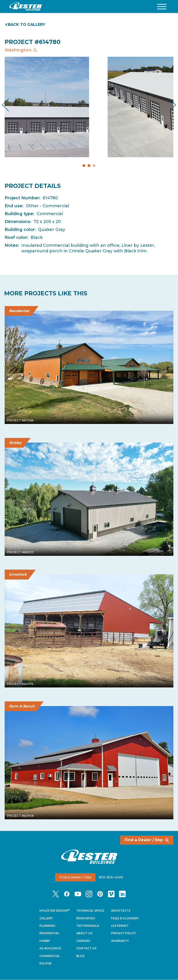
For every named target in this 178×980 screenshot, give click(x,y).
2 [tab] (89, 166)
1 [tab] (84, 166)
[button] (162, 7)
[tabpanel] (89, 107)
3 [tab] (94, 166)
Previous (9, 105)
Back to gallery (25, 25)
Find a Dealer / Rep (147, 840)
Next (169, 105)
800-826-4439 (111, 877)
